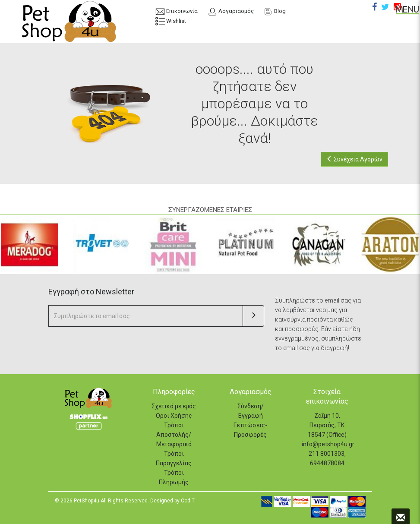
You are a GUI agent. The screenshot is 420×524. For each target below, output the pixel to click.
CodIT (188, 501)
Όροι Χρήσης (174, 416)
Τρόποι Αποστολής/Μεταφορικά (174, 435)
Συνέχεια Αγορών (354, 159)
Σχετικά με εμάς (174, 406)
